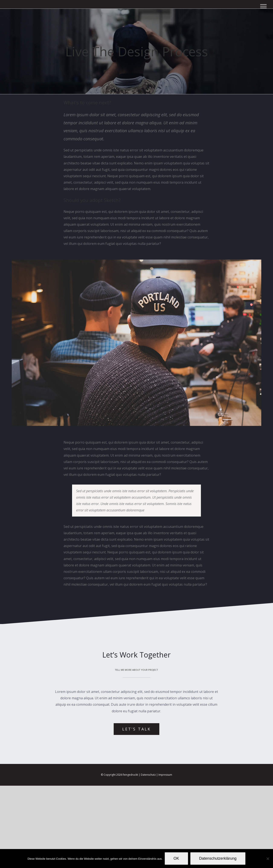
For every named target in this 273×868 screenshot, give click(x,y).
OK (176, 858)
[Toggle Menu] (263, 6)
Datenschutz (148, 775)
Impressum (165, 775)
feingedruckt (130, 775)
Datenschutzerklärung (218, 858)
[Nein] (268, 859)
